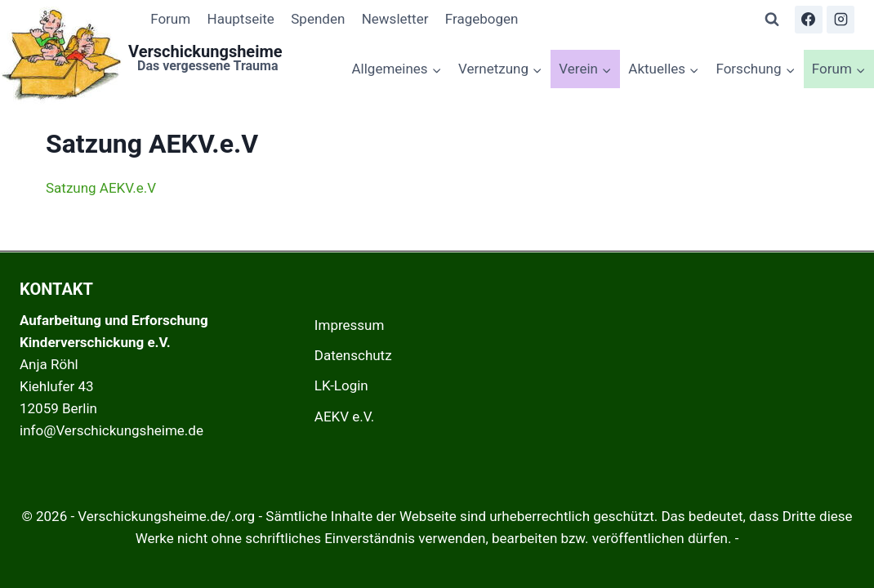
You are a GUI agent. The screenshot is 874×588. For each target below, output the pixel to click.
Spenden (318, 19)
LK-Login (341, 385)
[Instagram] (841, 20)
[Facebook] (809, 20)
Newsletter (395, 19)
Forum (170, 19)
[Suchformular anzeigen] (772, 20)
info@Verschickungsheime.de (111, 430)
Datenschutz (353, 355)
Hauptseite (241, 19)
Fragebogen (482, 19)
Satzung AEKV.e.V (101, 188)
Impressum (350, 325)
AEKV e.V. (344, 416)
